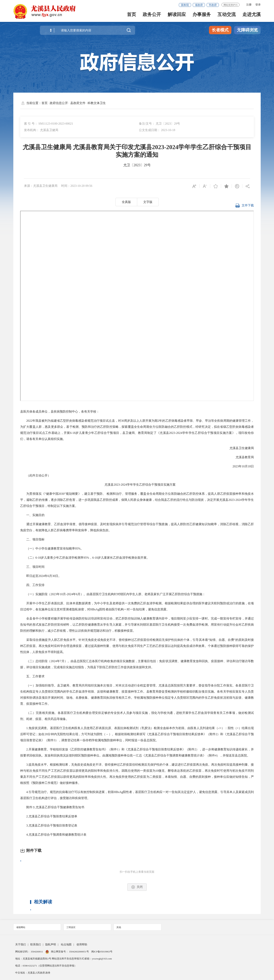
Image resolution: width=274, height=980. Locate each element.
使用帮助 (82, 945)
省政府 (199, 5)
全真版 (126, 202)
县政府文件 (78, 103)
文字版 (148, 202)
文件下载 (245, 206)
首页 (131, 16)
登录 (258, 5)
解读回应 (177, 16)
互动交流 (227, 16)
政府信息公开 (59, 103)
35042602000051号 (79, 952)
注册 (249, 5)
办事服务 (202, 16)
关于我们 (21, 945)
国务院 (185, 5)
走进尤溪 (252, 16)
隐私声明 (51, 945)
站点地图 (66, 945)
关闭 (137, 887)
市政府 (213, 5)
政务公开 (152, 16)
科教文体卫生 (97, 103)
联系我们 (36, 945)
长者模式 (220, 30)
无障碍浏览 (247, 30)
